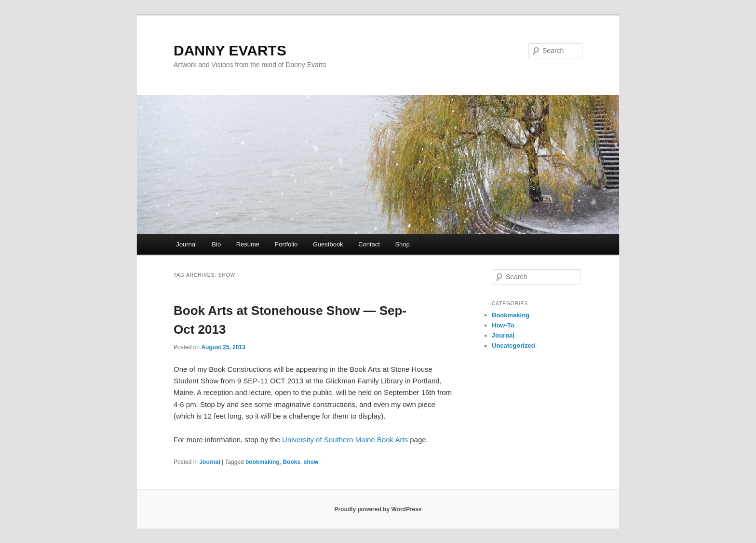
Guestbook (328, 244)
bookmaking (263, 462)
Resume (248, 244)
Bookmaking (511, 315)
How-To (503, 325)
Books (291, 462)
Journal (186, 244)
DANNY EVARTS (230, 50)
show (311, 462)
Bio (216, 244)
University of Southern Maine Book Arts (345, 440)
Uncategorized (513, 346)
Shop (402, 244)
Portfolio (286, 244)
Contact (369, 244)
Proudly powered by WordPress (378, 509)
